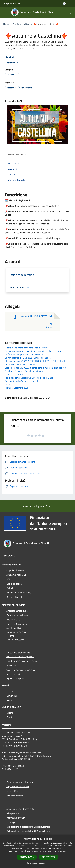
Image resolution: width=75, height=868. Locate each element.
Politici (10, 588)
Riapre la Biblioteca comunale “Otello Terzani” (27, 348)
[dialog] (37, 851)
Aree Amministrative (16, 575)
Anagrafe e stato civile (17, 611)
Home (6, 24)
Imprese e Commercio (17, 624)
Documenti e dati (14, 597)
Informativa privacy (16, 818)
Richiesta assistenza (16, 795)
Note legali (11, 822)
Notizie (26, 24)
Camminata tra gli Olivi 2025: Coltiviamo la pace (28, 358)
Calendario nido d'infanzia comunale (22, 381)
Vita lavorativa (13, 620)
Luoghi (10, 713)
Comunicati (12, 696)
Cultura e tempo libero (17, 615)
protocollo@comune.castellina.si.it (25, 752)
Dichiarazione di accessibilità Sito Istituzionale (28, 827)
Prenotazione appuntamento (20, 782)
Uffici (9, 579)
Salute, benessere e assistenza (21, 670)
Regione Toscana (12, 3)
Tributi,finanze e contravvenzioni (22, 661)
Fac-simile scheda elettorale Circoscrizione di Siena (29, 378)
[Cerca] (69, 12)
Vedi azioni (12, 63)
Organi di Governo (15, 570)
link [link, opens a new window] (64, 851)
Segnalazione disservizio (18, 786)
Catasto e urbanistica (16, 632)
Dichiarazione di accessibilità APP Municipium (28, 831)
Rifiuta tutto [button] (49, 857)
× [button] (72, 838)
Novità (16, 24)
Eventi (9, 717)
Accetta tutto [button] (27, 857)
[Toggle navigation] (6, 12)
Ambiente (11, 665)
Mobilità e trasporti (15, 640)
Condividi (12, 57)
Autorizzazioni (13, 674)
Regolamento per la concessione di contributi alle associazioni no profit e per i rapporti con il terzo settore (36, 353)
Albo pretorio (13, 813)
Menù (8, 384)
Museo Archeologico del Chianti (37, 506)
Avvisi (9, 700)
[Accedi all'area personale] (64, 4)
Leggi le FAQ (12, 791)
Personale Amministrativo (19, 593)
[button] (38, 863)
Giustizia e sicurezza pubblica (20, 656)
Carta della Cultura (14, 374)
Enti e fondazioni (14, 584)
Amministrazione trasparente (20, 809)
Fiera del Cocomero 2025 (17, 388)
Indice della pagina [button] (18, 154)
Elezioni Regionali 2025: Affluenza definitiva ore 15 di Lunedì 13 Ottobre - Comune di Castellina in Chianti (35, 369)
